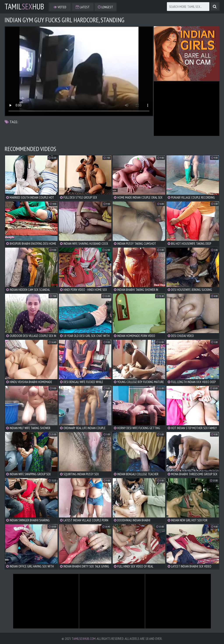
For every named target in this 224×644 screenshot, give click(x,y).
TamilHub (24, 7)
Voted (60, 7)
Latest (83, 7)
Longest (105, 7)
